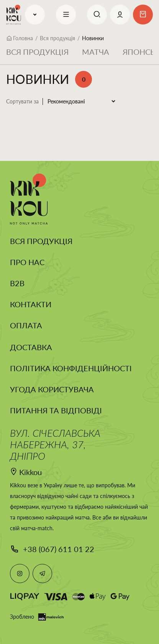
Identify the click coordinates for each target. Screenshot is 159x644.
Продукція (35, 15)
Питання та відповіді (56, 410)
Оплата (26, 325)
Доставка (31, 347)
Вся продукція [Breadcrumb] (57, 38)
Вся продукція (37, 52)
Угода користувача (52, 389)
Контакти (31, 304)
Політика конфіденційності (71, 368)
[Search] (97, 15)
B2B (17, 283)
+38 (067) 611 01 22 (59, 549)
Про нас (27, 262)
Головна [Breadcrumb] (23, 38)
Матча (96, 52)
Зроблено (37, 617)
